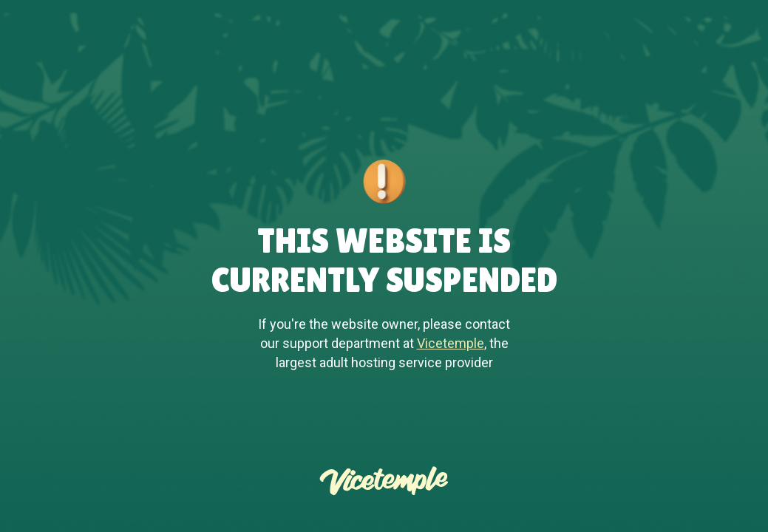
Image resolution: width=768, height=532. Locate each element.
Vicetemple (451, 343)
